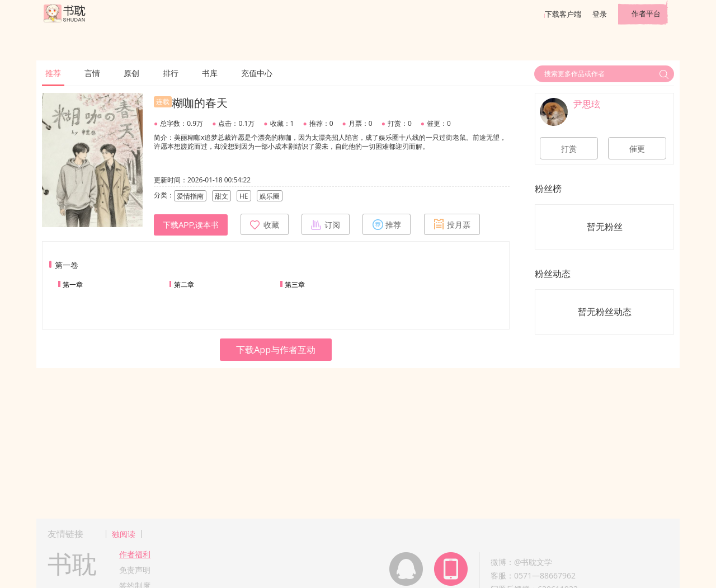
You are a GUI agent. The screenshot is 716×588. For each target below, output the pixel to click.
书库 (210, 73)
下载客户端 (563, 14)
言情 (92, 73)
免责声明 (135, 570)
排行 (171, 73)
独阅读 (124, 534)
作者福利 (135, 554)
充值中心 (257, 73)
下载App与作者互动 (276, 350)
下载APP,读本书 (191, 225)
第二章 (184, 284)
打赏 (569, 149)
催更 (637, 149)
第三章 (295, 284)
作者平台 (646, 13)
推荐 (53, 73)
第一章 (73, 284)
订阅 (326, 224)
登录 (600, 14)
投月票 (452, 224)
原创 (131, 73)
